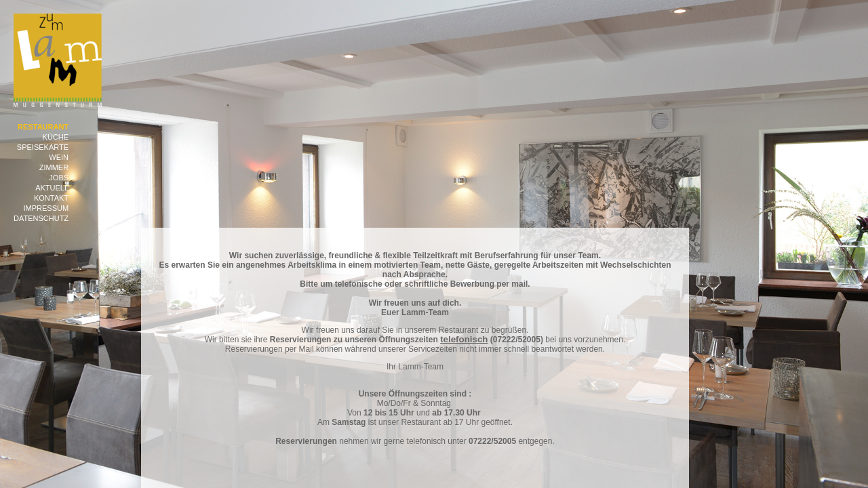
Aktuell (52, 188)
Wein (59, 157)
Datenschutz (41, 218)
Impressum (46, 208)
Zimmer (54, 167)
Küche (56, 137)
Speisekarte (43, 147)
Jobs (59, 178)
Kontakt (51, 198)
